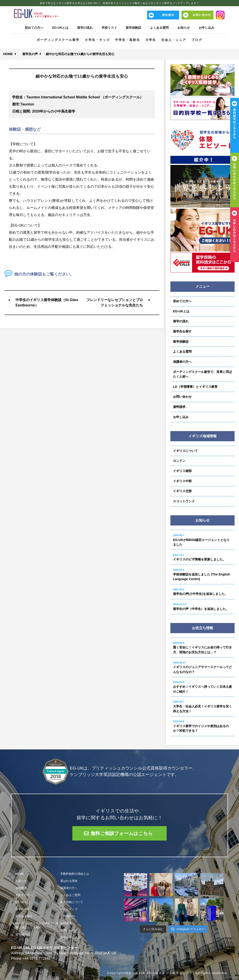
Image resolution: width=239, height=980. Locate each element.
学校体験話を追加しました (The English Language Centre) (202, 575)
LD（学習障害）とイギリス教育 (195, 387)
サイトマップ (69, 909)
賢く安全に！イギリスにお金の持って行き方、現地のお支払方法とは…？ (202, 648)
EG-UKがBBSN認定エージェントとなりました (201, 540)
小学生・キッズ (97, 40)
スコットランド (184, 501)
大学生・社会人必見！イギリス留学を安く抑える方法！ (202, 707)
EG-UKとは (60, 28)
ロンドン (179, 461)
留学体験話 (134, 28)
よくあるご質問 (70, 895)
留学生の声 (30, 54)
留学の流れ (85, 28)
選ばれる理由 (69, 881)
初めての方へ (34, 28)
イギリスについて (185, 451)
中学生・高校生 (128, 40)
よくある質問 (159, 28)
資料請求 (179, 407)
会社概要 (21, 888)
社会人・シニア (174, 40)
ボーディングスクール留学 (58, 40)
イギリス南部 (182, 471)
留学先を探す (182, 331)
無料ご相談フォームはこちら (122, 833)
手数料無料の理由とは (75, 874)
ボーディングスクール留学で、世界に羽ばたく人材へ (202, 374)
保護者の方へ (182, 362)
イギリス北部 (182, 491)
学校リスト (109, 28)
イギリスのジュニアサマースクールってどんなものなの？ (202, 667)
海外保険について (72, 902)
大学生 (151, 40)
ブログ (197, 40)
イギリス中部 (182, 481)
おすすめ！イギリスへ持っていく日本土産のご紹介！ (202, 687)
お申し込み (206, 28)
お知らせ (184, 28)
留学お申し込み (70, 937)
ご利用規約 (67, 916)
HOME (8, 54)
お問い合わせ (182, 397)
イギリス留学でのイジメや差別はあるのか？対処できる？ (201, 726)
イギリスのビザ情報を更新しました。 (199, 557)
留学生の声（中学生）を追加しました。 (201, 607)
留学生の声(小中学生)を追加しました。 (200, 592)
